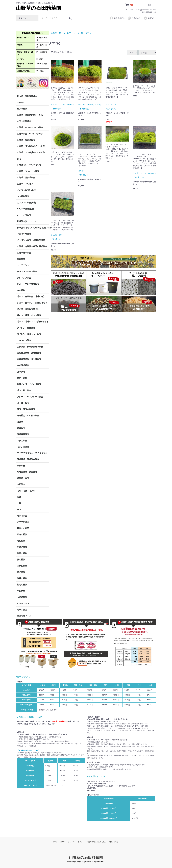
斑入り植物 (22, 109)
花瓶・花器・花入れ (26, 491)
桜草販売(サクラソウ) (27, 221)
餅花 (19, 159)
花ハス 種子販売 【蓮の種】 (31, 297)
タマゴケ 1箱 (111, 104)
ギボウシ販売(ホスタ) (27, 190)
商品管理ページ (24, 616)
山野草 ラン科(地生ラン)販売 (31, 146)
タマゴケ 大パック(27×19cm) (62, 104)
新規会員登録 (117, 18)
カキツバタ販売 (24, 340)
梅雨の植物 (22, 553)
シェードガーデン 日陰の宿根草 (32, 303)
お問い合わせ (114, 842)
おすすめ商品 (23, 522)
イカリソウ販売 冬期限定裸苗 (31, 240)
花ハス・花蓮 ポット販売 (29, 315)
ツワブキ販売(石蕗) (26, 209)
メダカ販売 (22, 441)
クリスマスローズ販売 (27, 271)
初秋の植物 (22, 566)
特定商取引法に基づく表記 (96, 842)
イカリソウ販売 (24, 234)
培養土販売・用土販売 (27, 472)
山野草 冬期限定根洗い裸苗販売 (32, 246)
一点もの (21, 102)
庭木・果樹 (22, 378)
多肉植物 (21, 259)
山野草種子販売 (24, 253)
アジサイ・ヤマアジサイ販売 (30, 397)
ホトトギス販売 (24, 215)
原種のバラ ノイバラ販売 (29, 384)
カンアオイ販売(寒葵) (27, 203)
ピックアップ (23, 603)
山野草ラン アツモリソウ (29, 165)
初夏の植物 (22, 547)
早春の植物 (22, 535)
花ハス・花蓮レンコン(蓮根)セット (33, 322)
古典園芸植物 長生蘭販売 (29, 359)
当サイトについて (59, 842)
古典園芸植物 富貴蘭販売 (29, 353)
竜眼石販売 (22, 516)
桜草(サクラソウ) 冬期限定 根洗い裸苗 (33, 228)
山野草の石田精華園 (39, 8)
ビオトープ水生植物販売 (28, 284)
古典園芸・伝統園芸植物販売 (30, 347)
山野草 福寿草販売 (26, 140)
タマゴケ (89, 33)
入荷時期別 (22, 597)
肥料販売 (21, 466)
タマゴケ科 (78, 33)
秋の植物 (21, 572)
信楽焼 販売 (23, 478)
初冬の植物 (22, 585)
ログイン (149, 18)
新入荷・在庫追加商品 (27, 96)
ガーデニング (24, 265)
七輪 (19, 503)
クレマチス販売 (24, 278)
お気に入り (134, 18)
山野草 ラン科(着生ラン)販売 (31, 152)
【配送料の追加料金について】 (29, 750)
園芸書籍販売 (23, 434)
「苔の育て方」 (57, 109)
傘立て (20, 509)
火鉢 (19, 497)
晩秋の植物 (22, 578)
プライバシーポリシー (76, 842)
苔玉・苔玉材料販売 (26, 409)
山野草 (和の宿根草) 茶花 (30, 115)
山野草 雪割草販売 (26, 178)
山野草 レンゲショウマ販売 (30, 127)
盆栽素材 (21, 372)
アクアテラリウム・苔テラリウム (32, 453)
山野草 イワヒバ (25, 184)
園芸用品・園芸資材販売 (28, 459)
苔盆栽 (20, 422)
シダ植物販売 (23, 196)
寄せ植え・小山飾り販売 (28, 416)
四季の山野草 (23, 528)
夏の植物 (21, 560)
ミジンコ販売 (23, 447)
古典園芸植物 (23, 365)
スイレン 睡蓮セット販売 (29, 334)
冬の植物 (21, 591)
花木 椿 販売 (24, 390)
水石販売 (21, 484)
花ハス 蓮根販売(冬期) (28, 309)
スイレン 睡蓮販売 (26, 328)
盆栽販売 (21, 428)
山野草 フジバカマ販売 (28, 171)
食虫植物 (21, 290)
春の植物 (21, 541)
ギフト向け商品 (24, 121)
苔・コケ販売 (23, 403)
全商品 (54, 33)
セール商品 (22, 610)
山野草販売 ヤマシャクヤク (30, 134)
